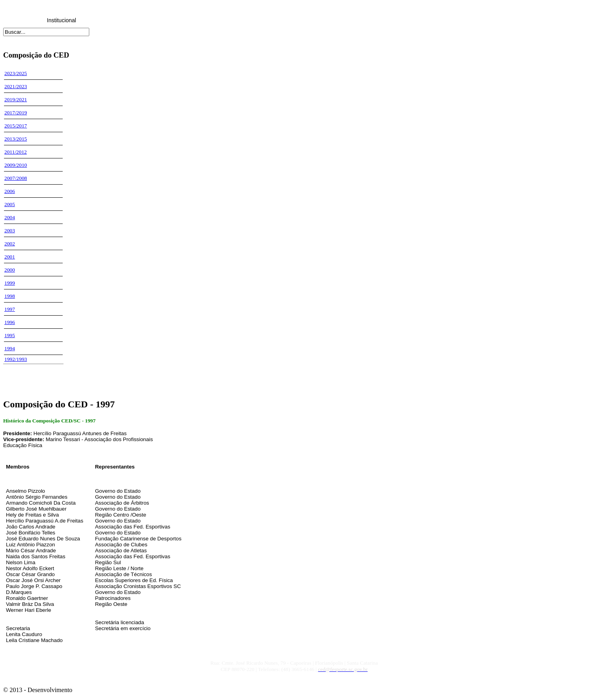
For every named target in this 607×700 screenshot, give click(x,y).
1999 (10, 283)
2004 (10, 217)
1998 (10, 296)
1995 (10, 335)
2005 (10, 204)
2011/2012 (16, 152)
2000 (10, 270)
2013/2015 (16, 139)
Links (295, 20)
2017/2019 (16, 113)
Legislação (101, 20)
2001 (10, 257)
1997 (10, 309)
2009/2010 (16, 165)
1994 (10, 348)
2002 (10, 244)
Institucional (61, 20)
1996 (10, 322)
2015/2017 (16, 126)
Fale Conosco (334, 20)
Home (22, 20)
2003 (10, 230)
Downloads (256, 20)
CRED (178, 20)
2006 (10, 191)
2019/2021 (16, 99)
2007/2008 (16, 178)
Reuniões (139, 20)
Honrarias (217, 20)
